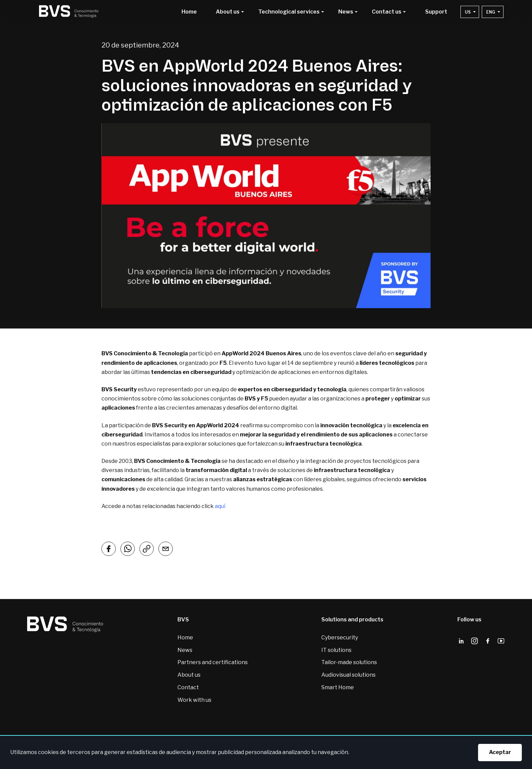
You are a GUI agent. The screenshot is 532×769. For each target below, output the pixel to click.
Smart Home (338, 687)
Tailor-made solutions (349, 662)
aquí (220, 506)
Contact (188, 687)
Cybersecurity (340, 637)
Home (189, 12)
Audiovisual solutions (348, 675)
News (185, 650)
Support (436, 12)
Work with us (194, 700)
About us (189, 675)
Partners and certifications (213, 662)
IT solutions (336, 650)
